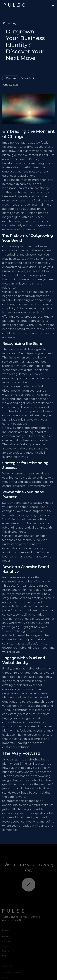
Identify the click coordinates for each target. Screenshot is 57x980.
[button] (53, 5)
